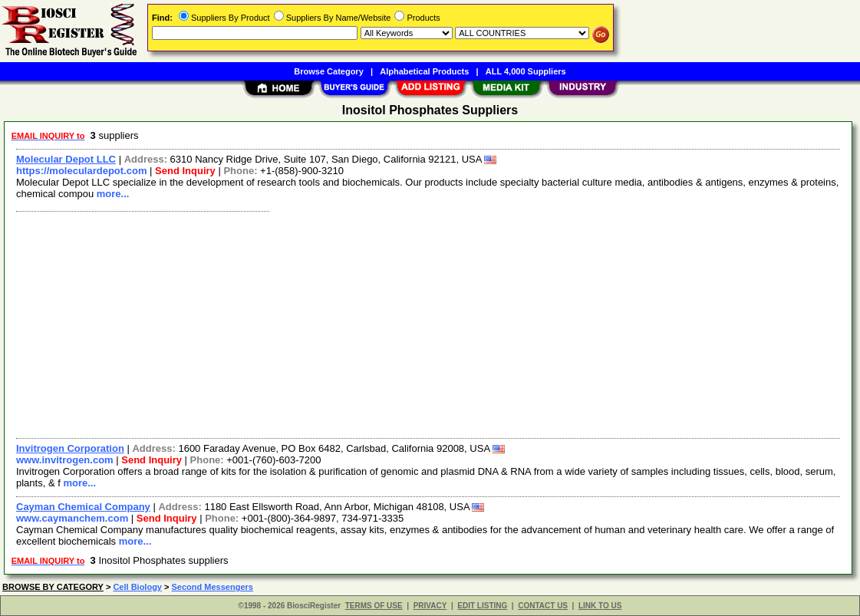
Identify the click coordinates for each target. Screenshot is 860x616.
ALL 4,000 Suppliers (526, 71)
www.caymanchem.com (72, 518)
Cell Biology (137, 587)
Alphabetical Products (424, 71)
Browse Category (328, 71)
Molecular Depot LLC (66, 159)
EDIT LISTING (482, 606)
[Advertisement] (429, 323)
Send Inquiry (185, 171)
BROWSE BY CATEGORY (53, 587)
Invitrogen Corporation (70, 448)
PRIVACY (430, 606)
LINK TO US (600, 606)
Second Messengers (213, 587)
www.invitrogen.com (65, 460)
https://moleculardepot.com (81, 171)
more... (113, 194)
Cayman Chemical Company (83, 507)
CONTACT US (543, 606)
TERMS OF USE (374, 606)
